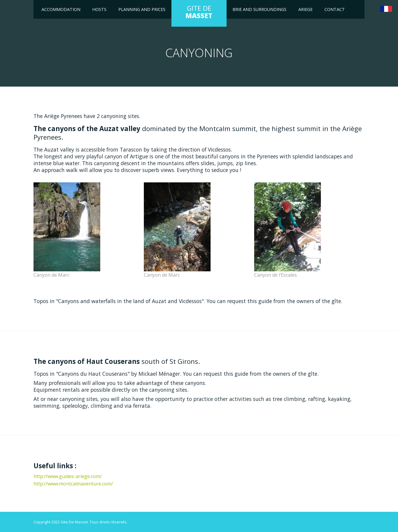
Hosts (99, 9)
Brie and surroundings (260, 9)
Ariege (305, 9)
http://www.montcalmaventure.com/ (73, 484)
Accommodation (61, 9)
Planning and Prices (142, 9)
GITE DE (199, 12)
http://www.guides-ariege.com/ (68, 476)
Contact (335, 9)
